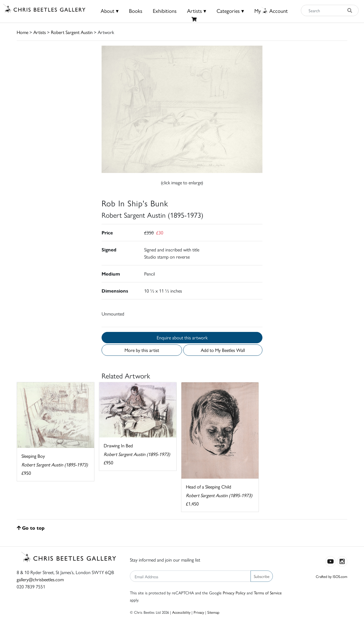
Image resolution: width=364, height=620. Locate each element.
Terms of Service (268, 593)
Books (136, 11)
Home (22, 32)
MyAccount (271, 11)
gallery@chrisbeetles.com (40, 579)
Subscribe (262, 576)
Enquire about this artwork (182, 337)
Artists (40, 32)
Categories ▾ (230, 11)
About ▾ (110, 11)
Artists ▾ (197, 11)
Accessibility (181, 612)
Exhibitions (165, 11)
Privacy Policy (234, 593)
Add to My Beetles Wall (223, 350)
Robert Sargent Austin (72, 32)
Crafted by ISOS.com (332, 576)
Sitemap (213, 612)
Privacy (199, 612)
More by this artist (142, 350)
